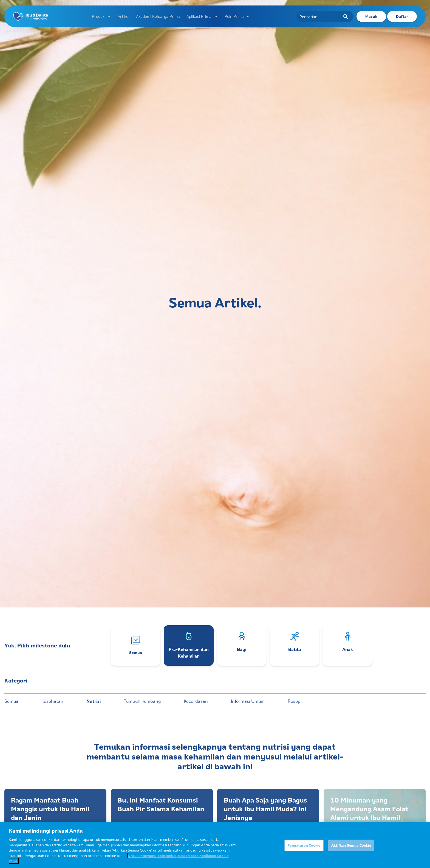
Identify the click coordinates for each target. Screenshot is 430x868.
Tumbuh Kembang (142, 701)
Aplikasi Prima (202, 16)
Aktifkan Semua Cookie (351, 848)
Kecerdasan (196, 701)
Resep (294, 701)
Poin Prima (237, 16)
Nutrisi (94, 701)
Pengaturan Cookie (304, 848)
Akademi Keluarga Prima (158, 16)
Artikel (124, 16)
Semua (11, 701)
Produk (101, 16)
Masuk (371, 16)
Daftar (402, 16)
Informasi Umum (248, 701)
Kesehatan (52, 701)
